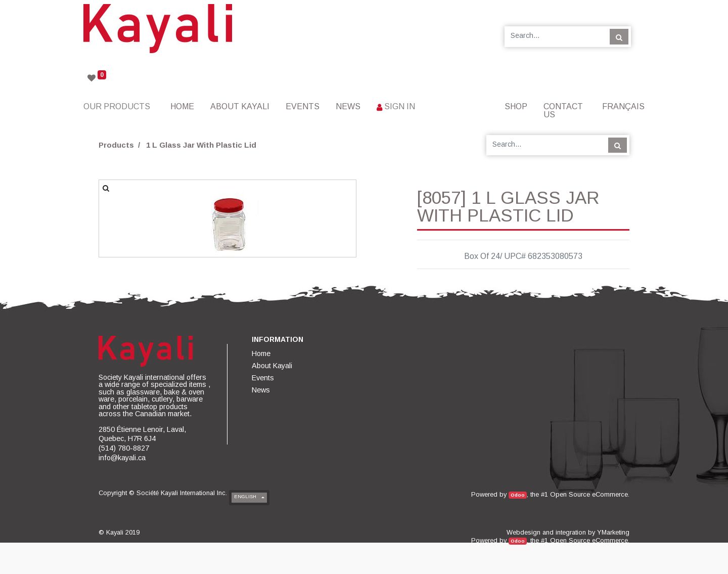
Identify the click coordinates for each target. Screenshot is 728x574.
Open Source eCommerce (589, 494)
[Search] (619, 36)
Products (116, 145)
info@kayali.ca (122, 458)
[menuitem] (182, 106)
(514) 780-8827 (124, 448)
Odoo (518, 495)
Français (623, 106)
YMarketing (613, 532)
